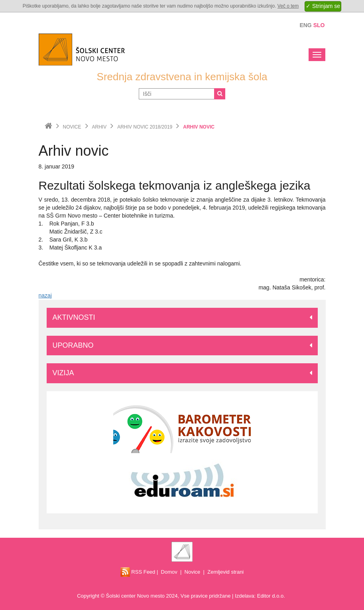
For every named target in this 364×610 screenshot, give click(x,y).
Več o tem (288, 6)
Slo (319, 25)
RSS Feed (138, 572)
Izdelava (244, 596)
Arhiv (99, 127)
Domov (169, 572)
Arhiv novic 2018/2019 (145, 127)
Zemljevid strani (225, 572)
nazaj (45, 295)
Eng (305, 25)
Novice (72, 127)
